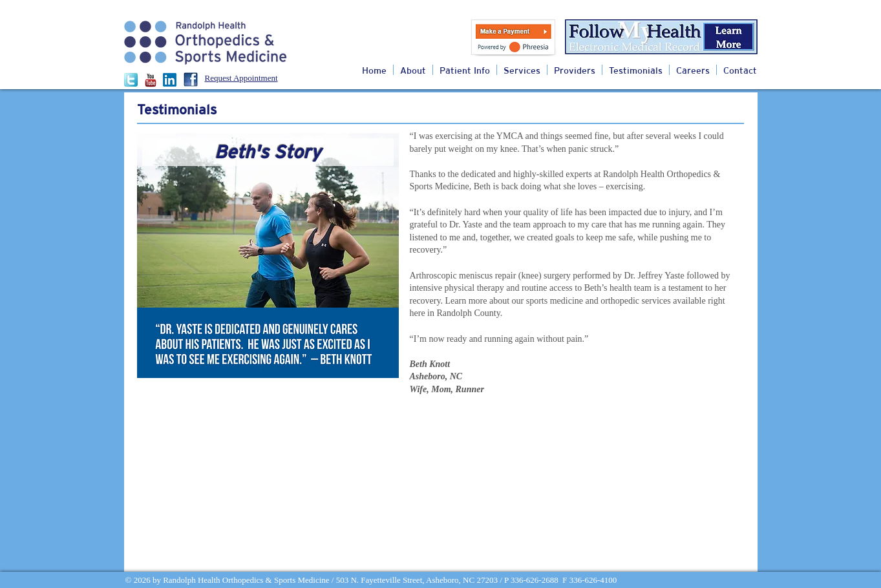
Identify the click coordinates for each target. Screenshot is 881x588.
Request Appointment (241, 78)
